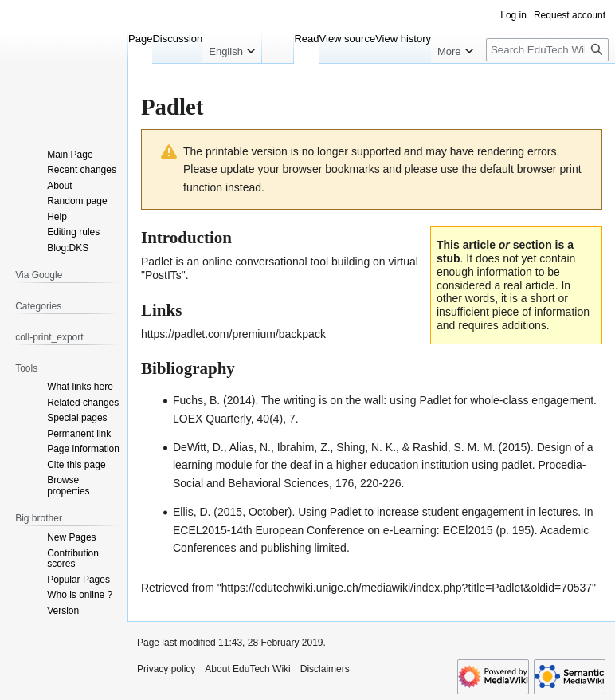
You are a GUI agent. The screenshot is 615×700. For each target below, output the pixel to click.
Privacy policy (166, 669)
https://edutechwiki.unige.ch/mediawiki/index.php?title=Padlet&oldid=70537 (407, 588)
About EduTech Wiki (247, 669)
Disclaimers (325, 669)
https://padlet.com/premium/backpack (233, 334)
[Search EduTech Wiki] (547, 50)
